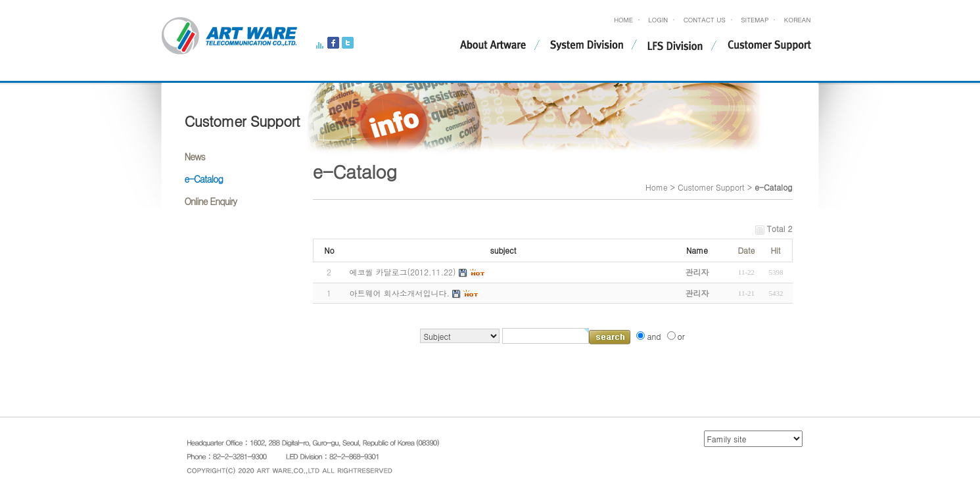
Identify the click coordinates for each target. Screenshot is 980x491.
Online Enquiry (211, 201)
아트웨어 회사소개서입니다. (400, 293)
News (195, 156)
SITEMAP (755, 20)
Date (746, 250)
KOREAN (798, 20)
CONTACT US (705, 20)
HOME (623, 20)
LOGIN (658, 20)
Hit (775, 250)
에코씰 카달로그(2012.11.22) (403, 272)
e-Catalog (204, 179)
